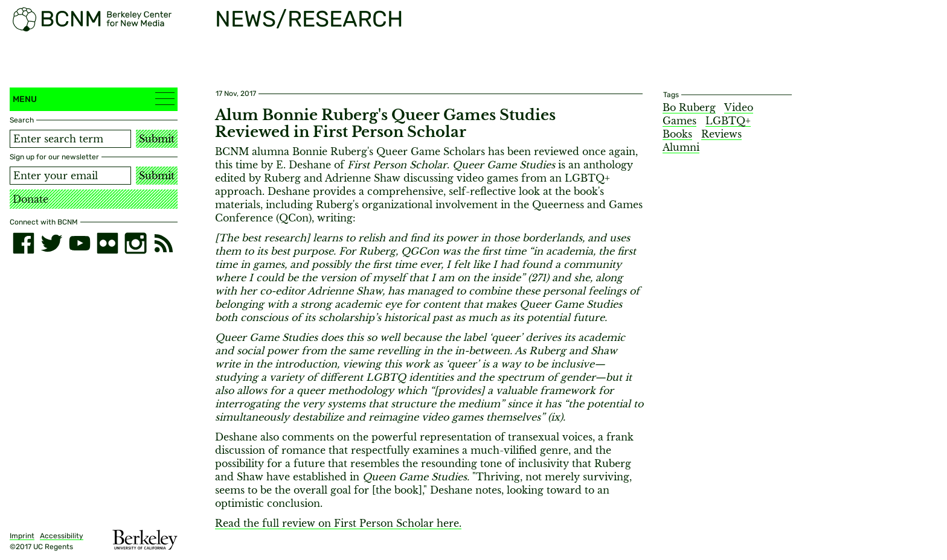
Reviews (721, 134)
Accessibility (62, 536)
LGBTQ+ (728, 121)
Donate (30, 199)
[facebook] (24, 243)
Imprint (22, 536)
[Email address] (70, 176)
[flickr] (108, 243)
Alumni (681, 147)
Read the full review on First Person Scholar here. (338, 523)
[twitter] (51, 243)
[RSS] (164, 243)
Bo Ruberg (689, 107)
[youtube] (80, 243)
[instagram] (135, 243)
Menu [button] (94, 99)
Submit (157, 139)
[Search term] (70, 139)
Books (677, 134)
